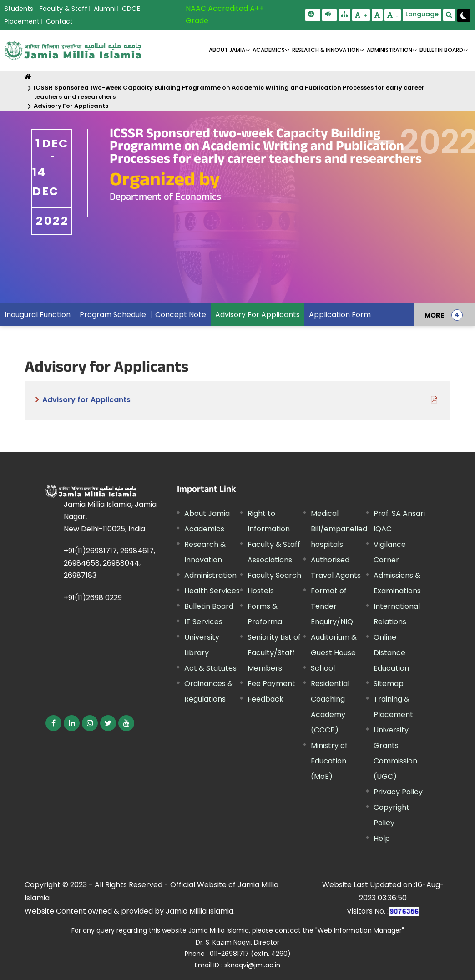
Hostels (261, 591)
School (323, 668)
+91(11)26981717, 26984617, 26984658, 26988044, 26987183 (109, 563)
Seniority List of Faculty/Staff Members (274, 653)
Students (19, 9)
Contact (59, 21)
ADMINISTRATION (389, 50)
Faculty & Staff (63, 9)
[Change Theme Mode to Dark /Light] (464, 15)
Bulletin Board (209, 606)
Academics (204, 529)
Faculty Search (274, 575)
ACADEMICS (269, 50)
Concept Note (181, 315)
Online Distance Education (391, 653)
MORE (434, 315)
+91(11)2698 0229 (93, 598)
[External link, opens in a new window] (53, 723)
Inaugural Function (38, 315)
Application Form (340, 315)
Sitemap (389, 684)
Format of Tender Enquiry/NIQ (332, 606)
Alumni (105, 9)
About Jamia (227, 50)
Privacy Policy (398, 792)
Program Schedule (113, 315)
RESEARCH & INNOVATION (326, 50)
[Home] (28, 77)
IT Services (203, 622)
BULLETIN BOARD (441, 50)
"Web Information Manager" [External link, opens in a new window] (360, 930)
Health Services (212, 591)
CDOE (131, 9)
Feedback (265, 699)
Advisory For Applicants (71, 106)
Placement (22, 21)
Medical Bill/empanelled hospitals (339, 529)
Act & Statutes (210, 668)
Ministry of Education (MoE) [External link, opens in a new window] (329, 761)
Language (422, 14)
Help (382, 838)
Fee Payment (271, 684)
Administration (210, 575)
